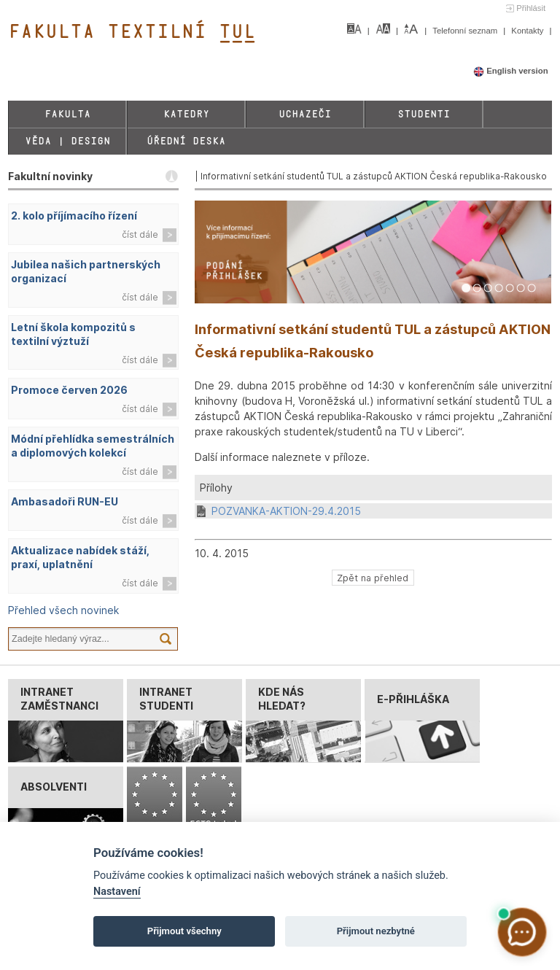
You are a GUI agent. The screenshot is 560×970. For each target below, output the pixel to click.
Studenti (424, 114)
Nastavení (117, 892)
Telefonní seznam (466, 31)
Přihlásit (531, 8)
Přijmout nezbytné (376, 931)
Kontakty (528, 31)
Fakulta (67, 114)
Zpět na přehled (373, 578)
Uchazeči (305, 114)
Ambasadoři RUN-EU (65, 501)
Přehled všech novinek (63, 610)
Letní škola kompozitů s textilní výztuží (73, 334)
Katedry (186, 114)
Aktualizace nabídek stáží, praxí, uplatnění (80, 557)
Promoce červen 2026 (69, 390)
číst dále (140, 234)
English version (511, 71)
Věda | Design (67, 141)
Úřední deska (186, 141)
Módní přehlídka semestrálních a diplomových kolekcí (93, 446)
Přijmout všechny (184, 931)
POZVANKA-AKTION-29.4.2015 (286, 511)
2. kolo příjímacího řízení (74, 216)
